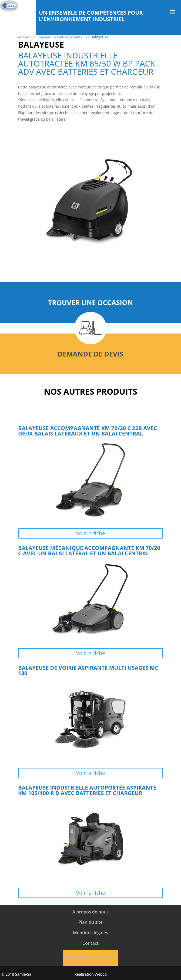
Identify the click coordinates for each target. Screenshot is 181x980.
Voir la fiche (91, 533)
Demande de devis (90, 354)
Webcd (101, 974)
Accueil (23, 37)
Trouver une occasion (90, 302)
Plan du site (90, 922)
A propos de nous (90, 912)
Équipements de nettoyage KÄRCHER (60, 37)
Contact (90, 943)
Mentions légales (90, 933)
